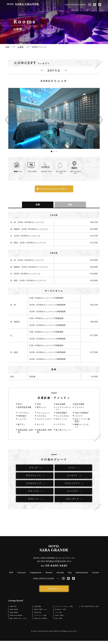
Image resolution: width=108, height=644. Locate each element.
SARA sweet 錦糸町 (16, 618)
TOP (11, 575)
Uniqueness (36, 575)
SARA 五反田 (14, 612)
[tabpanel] (54, 118)
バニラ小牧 (58, 615)
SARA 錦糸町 (14, 615)
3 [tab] (57, 151)
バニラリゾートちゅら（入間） (64, 610)
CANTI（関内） (60, 618)
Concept (21, 575)
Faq (70, 575)
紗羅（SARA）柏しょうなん (18, 621)
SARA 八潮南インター (41, 612)
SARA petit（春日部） (41, 621)
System (60, 575)
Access (96, 575)
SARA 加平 (13, 610)
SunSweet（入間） (61, 612)
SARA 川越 (37, 615)
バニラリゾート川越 (40, 618)
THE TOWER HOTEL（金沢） (90, 610)
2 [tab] (54, 151)
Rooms (49, 575)
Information (82, 575)
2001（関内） (59, 621)
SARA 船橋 (37, 610)
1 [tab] (52, 151)
